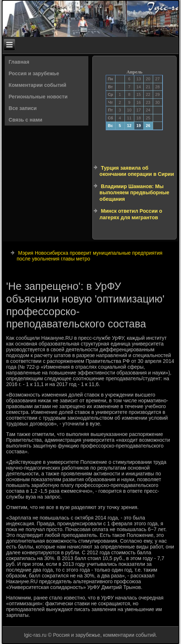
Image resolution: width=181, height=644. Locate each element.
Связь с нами (26, 120)
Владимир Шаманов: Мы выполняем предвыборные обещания (134, 193)
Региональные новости (38, 97)
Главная (19, 62)
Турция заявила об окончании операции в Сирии (137, 171)
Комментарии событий (37, 85)
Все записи (23, 108)
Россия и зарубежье (34, 73)
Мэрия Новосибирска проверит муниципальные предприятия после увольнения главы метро (90, 256)
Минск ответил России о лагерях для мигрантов (131, 214)
